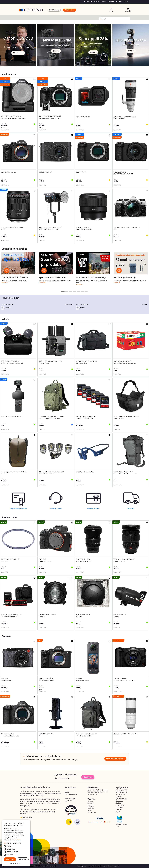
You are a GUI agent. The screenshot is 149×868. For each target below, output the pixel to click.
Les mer (4, 283)
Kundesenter (88, 1)
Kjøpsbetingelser (121, 799)
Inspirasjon (111, 1)
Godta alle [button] (10, 859)
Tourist (118, 812)
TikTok (90, 810)
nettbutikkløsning (95, 866)
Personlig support (56, 509)
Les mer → (93, 52)
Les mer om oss (28, 817)
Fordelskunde (120, 794)
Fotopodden (92, 812)
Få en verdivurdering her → (115, 759)
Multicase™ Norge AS (112, 866)
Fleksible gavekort (93, 509)
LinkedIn (90, 802)
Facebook (91, 808)
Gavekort (103, 1)
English (126, 1)
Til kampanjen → (18, 53)
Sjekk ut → (56, 51)
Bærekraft (119, 810)
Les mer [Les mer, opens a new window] (18, 840)
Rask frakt (131, 509)
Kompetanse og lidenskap (18, 509)
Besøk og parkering (122, 790)
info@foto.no (72, 794)
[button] (74, 810)
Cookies (118, 803)
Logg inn (112, 9)
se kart (105, 790)
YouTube (90, 804)
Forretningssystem (83, 866)
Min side (96, 1)
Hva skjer (119, 1)
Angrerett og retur (121, 792)
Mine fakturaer (120, 805)
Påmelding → (88, 777)
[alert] (16, 843)
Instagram (91, 806)
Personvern (119, 801)
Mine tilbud (119, 807)
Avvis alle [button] (23, 859)
